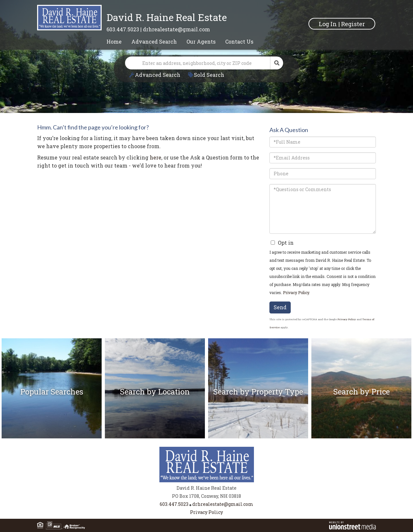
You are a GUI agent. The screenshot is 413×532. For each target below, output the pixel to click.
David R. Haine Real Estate (167, 17)
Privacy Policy (296, 292)
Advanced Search (158, 75)
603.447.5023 (123, 29)
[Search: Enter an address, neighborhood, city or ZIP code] (198, 63)
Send (280, 307)
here (156, 157)
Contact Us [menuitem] (239, 41)
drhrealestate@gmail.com (176, 29)
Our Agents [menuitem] (201, 41)
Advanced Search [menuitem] (154, 41)
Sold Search (209, 75)
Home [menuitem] (114, 41)
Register (353, 24)
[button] (277, 63)
